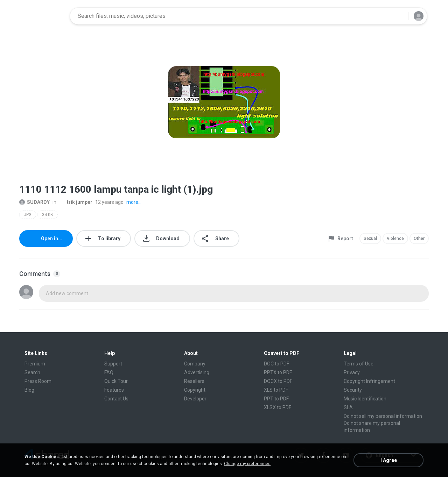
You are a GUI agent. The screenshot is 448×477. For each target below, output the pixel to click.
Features (114, 390)
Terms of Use (359, 364)
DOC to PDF (276, 364)
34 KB (48, 215)
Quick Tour (116, 381)
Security (353, 390)
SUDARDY (34, 202)
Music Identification (365, 399)
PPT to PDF (276, 399)
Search (32, 372)
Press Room (38, 381)
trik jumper (76, 202)
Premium (35, 364)
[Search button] (399, 16)
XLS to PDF (276, 390)
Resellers (194, 381)
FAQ (109, 372)
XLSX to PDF (278, 407)
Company (195, 364)
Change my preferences (247, 464)
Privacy (352, 372)
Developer (195, 399)
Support (113, 364)
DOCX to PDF (278, 381)
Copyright (195, 390)
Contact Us (116, 399)
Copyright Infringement (369, 381)
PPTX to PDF (278, 372)
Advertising (197, 372)
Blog (29, 390)
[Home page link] (42, 16)
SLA (348, 407)
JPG (28, 215)
